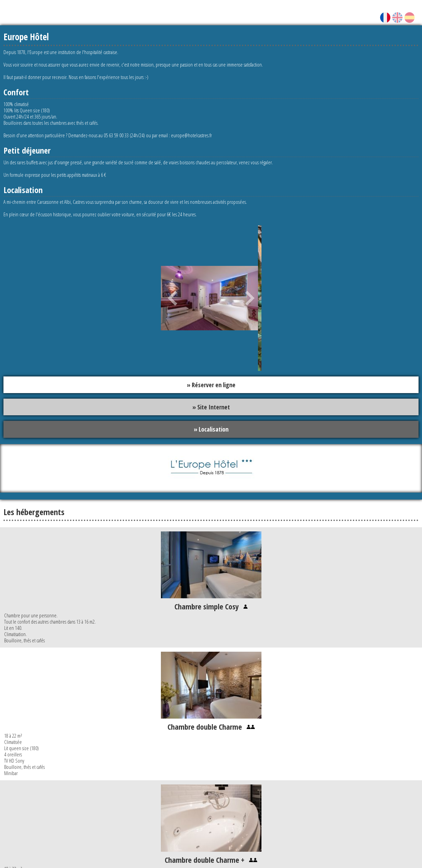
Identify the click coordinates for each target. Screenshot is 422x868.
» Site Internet (211, 407)
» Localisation (211, 429)
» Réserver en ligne (211, 385)
